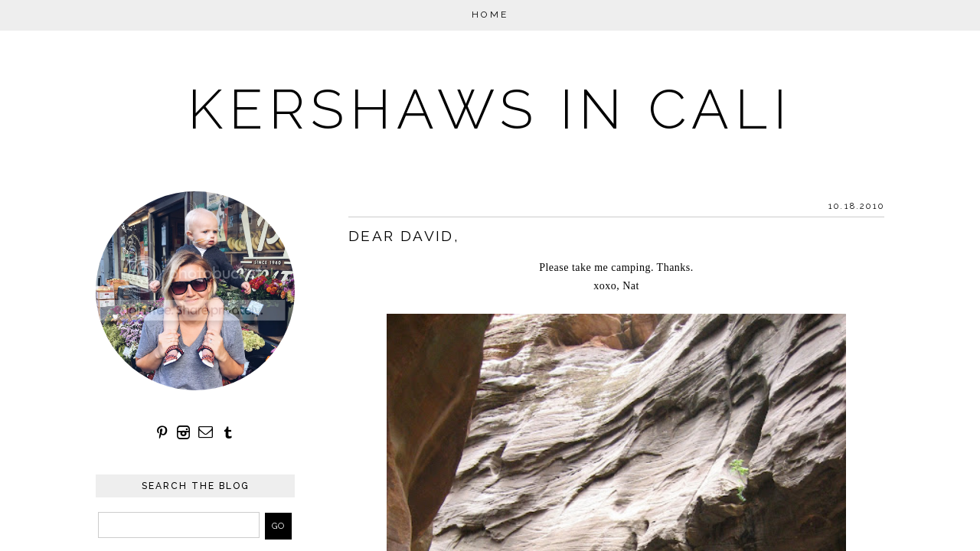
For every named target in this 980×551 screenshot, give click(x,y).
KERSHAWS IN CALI (490, 109)
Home (490, 15)
